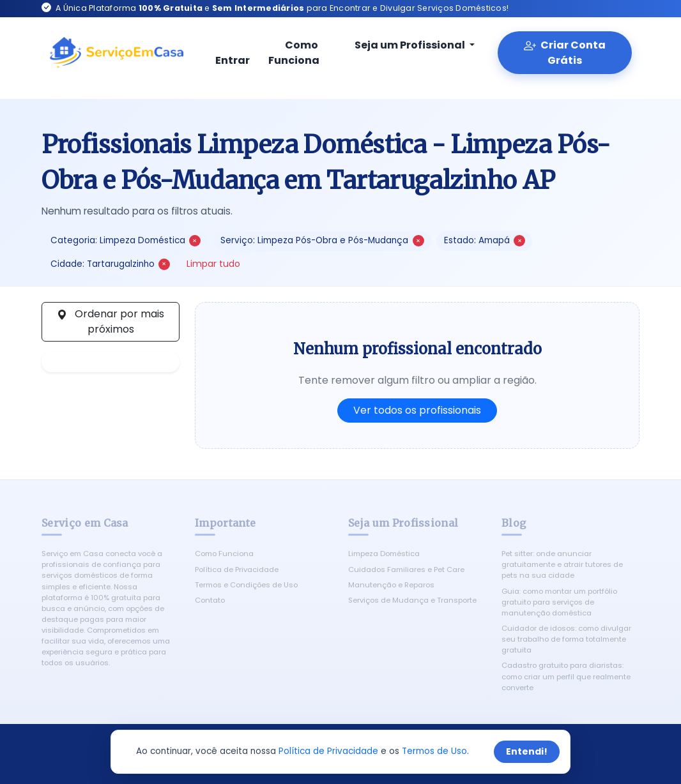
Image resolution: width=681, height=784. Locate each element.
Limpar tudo (213, 264)
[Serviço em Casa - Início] (116, 53)
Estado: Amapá (485, 240)
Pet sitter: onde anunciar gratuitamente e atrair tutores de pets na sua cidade (562, 564)
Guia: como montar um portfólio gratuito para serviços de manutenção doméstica (559, 602)
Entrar (233, 54)
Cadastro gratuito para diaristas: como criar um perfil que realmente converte (566, 676)
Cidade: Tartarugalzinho (110, 264)
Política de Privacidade (237, 569)
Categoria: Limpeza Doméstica (126, 240)
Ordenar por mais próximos (111, 321)
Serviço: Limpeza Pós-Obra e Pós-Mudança (322, 240)
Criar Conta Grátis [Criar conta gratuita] (565, 53)
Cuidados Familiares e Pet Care (406, 569)
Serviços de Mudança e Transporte (412, 600)
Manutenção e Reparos (391, 585)
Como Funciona (294, 53)
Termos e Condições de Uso (246, 585)
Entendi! (527, 751)
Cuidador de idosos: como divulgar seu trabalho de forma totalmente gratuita (566, 639)
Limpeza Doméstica (384, 554)
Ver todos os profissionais (417, 410)
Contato (210, 600)
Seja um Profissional (402, 45)
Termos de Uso (434, 751)
